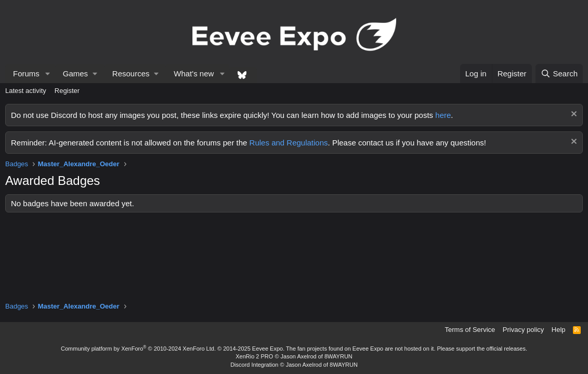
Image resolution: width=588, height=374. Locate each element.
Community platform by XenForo (138, 349)
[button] (48, 74)
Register (67, 91)
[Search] (559, 74)
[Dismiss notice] (573, 115)
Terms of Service (470, 330)
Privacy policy (523, 330)
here (443, 115)
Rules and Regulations (289, 143)
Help (559, 330)
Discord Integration (254, 365)
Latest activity (26, 91)
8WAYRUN (338, 356)
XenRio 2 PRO (254, 356)
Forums (26, 74)
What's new (194, 74)
